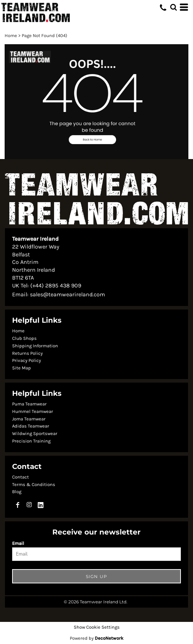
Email (18, 543)
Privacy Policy (27, 360)
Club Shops (24, 338)
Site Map (22, 368)
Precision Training (31, 441)
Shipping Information (35, 346)
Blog (17, 492)
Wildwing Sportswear (35, 433)
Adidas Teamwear (31, 426)
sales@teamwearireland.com (67, 294)
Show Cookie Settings (97, 627)
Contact (20, 477)
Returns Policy (27, 353)
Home (11, 35)
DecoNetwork (109, 638)
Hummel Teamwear (33, 411)
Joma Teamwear (29, 419)
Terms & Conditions (34, 484)
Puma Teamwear (29, 404)
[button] (96, 102)
